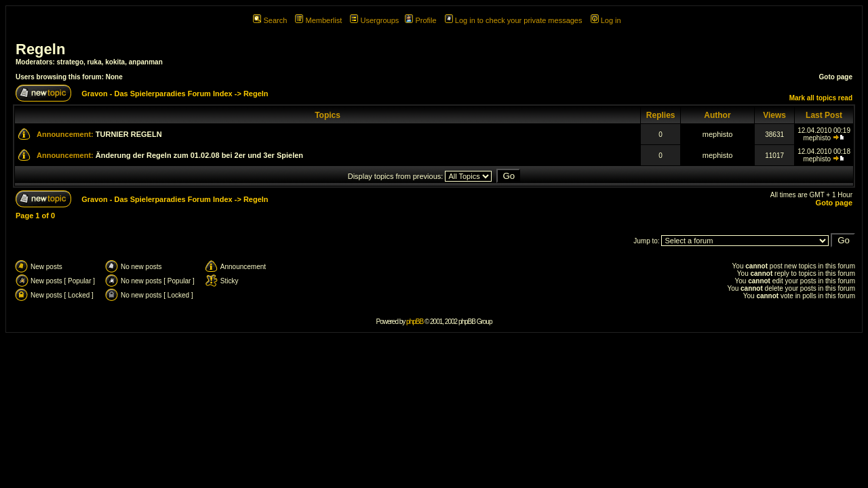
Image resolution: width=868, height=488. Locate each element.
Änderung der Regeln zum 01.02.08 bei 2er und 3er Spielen (199, 155)
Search (270, 20)
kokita (115, 62)
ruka (95, 62)
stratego (70, 62)
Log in (606, 20)
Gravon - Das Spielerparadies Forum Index (157, 94)
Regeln (40, 49)
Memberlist (318, 20)
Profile (420, 20)
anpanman (146, 62)
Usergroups (374, 20)
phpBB (415, 322)
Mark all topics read (821, 98)
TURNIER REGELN (129, 134)
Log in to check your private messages (514, 20)
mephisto (718, 134)
